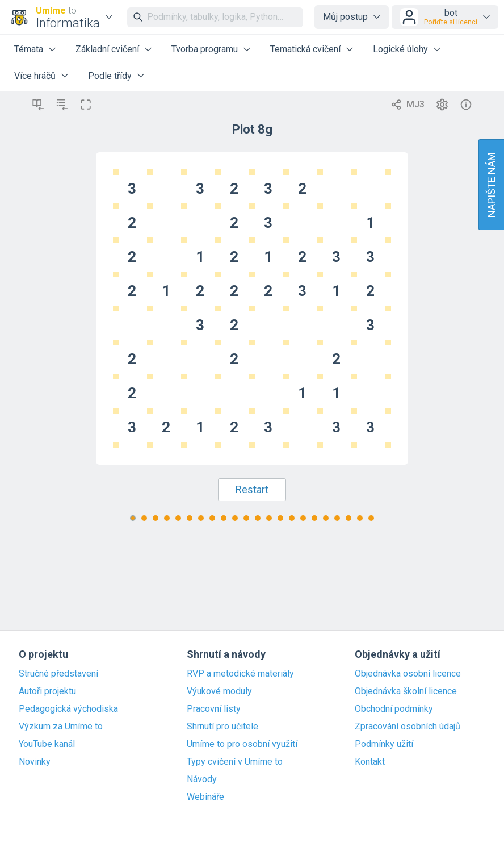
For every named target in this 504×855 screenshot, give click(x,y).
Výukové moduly (219, 691)
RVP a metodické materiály (240, 674)
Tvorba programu (205, 49)
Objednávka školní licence (406, 691)
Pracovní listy (214, 709)
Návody (202, 779)
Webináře (205, 797)
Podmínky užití (384, 744)
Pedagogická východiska (68, 709)
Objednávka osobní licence (408, 674)
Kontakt (370, 762)
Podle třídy (110, 76)
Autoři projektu (47, 691)
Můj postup (345, 17)
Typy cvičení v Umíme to (235, 762)
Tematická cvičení (305, 49)
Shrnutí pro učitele (222, 727)
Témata (29, 49)
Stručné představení (58, 674)
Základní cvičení (107, 49)
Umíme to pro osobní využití (242, 744)
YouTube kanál (47, 744)
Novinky (35, 762)
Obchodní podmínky (394, 709)
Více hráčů (35, 76)
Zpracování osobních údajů (408, 727)
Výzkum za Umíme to (61, 727)
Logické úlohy (400, 49)
